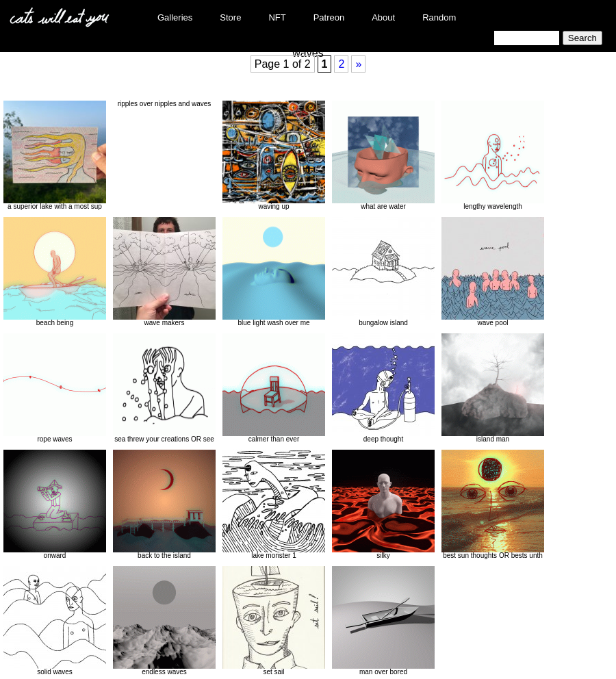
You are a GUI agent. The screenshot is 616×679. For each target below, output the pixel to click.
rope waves (55, 388)
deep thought (383, 388)
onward (55, 504)
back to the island (164, 504)
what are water (383, 155)
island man (493, 388)
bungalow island (383, 272)
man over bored (383, 621)
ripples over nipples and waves (165, 104)
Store (230, 17)
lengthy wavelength (493, 155)
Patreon (329, 17)
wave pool (493, 272)
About (383, 17)
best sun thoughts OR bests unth (493, 504)
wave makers (164, 272)
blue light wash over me (274, 272)
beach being (55, 272)
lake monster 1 (274, 504)
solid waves (55, 621)
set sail (274, 621)
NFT (277, 17)
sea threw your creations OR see (164, 388)
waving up (274, 155)
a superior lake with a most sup (55, 155)
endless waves (164, 621)
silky (383, 504)
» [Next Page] (358, 64)
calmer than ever (274, 388)
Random (439, 17)
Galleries (175, 17)
